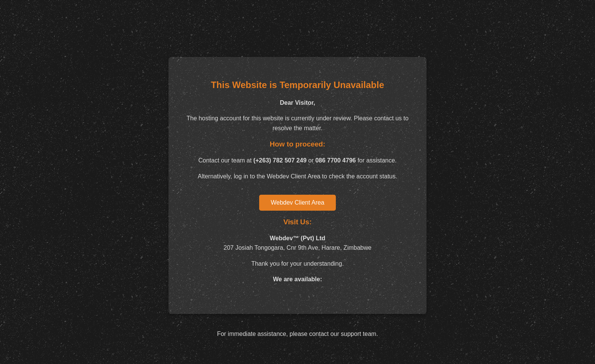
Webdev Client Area (297, 202)
